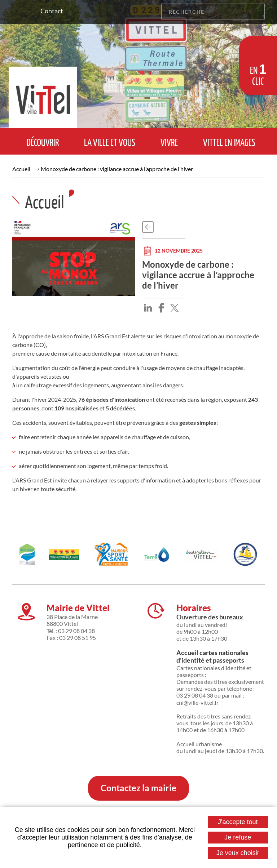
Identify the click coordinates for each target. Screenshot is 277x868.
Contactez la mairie (138, 788)
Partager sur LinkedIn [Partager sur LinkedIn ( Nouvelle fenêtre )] (148, 308)
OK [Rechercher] (257, 12)
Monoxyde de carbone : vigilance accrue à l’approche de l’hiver (117, 169)
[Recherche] (205, 12)
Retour (148, 227)
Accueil (21, 169)
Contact (52, 11)
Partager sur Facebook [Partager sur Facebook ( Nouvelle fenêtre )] (161, 308)
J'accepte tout (238, 822)
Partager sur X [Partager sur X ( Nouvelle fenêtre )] (175, 308)
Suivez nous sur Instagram (17, 12)
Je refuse (238, 837)
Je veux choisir (238, 853)
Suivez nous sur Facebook (28, 12)
